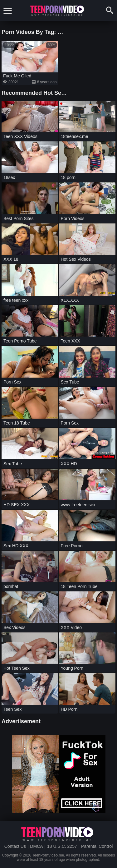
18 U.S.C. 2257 (62, 846)
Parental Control (97, 846)
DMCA (36, 846)
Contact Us (15, 846)
